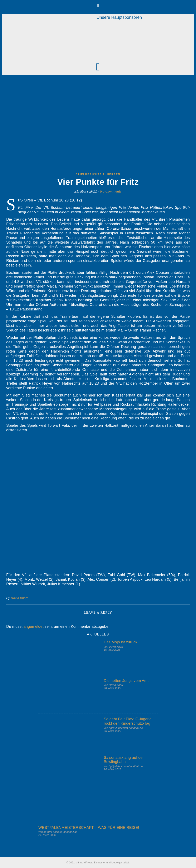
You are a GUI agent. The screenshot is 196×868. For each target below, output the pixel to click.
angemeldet (34, 627)
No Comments (111, 191)
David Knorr (19, 598)
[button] (98, 6)
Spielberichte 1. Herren (98, 174)
